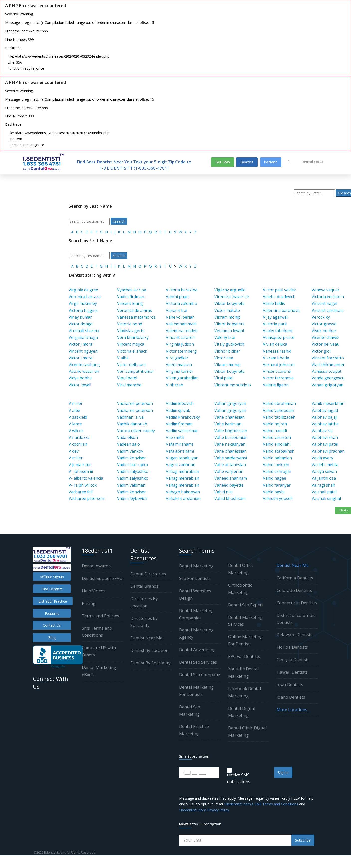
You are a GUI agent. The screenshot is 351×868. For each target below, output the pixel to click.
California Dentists (295, 578)
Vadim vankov (130, 451)
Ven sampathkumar (136, 371)
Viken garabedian (182, 378)
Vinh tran (175, 385)
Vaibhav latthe (325, 424)
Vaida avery (322, 458)
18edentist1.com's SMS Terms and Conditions (261, 804)
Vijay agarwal (275, 317)
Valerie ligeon (276, 385)
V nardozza (79, 437)
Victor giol (321, 351)
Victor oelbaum (131, 365)
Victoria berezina (182, 290)
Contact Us (52, 625)
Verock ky (321, 317)
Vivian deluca (275, 344)
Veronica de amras (134, 310)
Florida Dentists (292, 647)
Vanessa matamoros (136, 317)
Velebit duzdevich (279, 297)
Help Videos (94, 591)
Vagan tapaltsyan (182, 458)
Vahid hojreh (275, 424)
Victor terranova (278, 378)
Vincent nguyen (83, 351)
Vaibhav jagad (325, 410)
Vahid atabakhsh (279, 451)
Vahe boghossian (231, 431)
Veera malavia (179, 365)
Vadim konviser (132, 458)
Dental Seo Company (200, 675)
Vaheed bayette (229, 485)
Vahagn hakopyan (183, 492)
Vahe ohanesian (229, 417)
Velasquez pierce (279, 337)
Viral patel (224, 378)
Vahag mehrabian (182, 471)
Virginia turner (180, 371)
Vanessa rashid (277, 351)
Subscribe (303, 840)
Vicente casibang (84, 365)
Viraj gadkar (177, 358)
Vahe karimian (228, 424)
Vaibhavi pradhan (328, 451)
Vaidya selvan (324, 471)
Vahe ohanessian (230, 451)
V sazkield (78, 417)
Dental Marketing (196, 566)
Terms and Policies (100, 616)
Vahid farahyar (277, 485)
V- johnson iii (81, 471)
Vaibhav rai (322, 431)
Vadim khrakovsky (183, 417)
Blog (52, 638)
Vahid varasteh (277, 437)
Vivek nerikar (324, 331)
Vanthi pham (178, 297)
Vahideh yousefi (278, 498)
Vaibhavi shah (325, 437)
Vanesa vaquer (325, 290)
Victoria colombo (181, 303)
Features (52, 613)
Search (119, 221)
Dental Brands (144, 586)
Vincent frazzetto (328, 358)
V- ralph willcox (83, 485)
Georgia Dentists (293, 660)
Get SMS (223, 162)
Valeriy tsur (225, 337)
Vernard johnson (279, 365)
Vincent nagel (324, 303)
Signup (283, 773)
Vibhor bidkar (227, 351)
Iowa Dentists (290, 684)
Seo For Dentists (195, 578)
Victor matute (227, 310)
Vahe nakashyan (230, 444)
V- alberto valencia (86, 478)
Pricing (89, 603)
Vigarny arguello (230, 290)
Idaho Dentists (291, 697)
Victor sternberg (181, 351)
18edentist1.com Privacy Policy (204, 810)
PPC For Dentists (244, 656)
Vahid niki (223, 492)
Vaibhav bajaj (324, 417)
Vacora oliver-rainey (136, 431)
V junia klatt (80, 465)
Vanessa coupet (326, 371)
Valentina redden (182, 331)
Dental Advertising (197, 650)
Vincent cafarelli (181, 337)
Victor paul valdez (279, 290)
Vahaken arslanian (183, 498)
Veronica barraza (85, 297)
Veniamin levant (229, 331)
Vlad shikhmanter (328, 365)
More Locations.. (293, 709)
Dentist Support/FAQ (102, 578)
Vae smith (175, 437)
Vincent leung (130, 303)
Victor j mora (81, 344)
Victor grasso (324, 324)
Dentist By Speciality (150, 663)
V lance (75, 424)
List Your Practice (53, 601)
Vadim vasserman (182, 431)
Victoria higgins (83, 310)
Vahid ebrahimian (279, 403)
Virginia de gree (83, 290)
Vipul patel (127, 378)
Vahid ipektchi (276, 465)
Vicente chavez (325, 337)
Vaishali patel (324, 492)
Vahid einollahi (277, 444)
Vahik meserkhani (328, 403)
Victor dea (224, 358)
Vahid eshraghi (277, 471)
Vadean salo (129, 444)
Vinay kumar (80, 317)
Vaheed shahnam (231, 478)
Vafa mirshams (180, 444)
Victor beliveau (325, 344)
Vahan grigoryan (327, 385)
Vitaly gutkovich (229, 344)
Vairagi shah (323, 485)
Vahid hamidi (275, 431)
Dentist (247, 162)
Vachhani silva (130, 417)
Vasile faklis (274, 303)
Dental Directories (148, 574)
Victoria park (275, 324)
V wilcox (76, 431)
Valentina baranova (281, 310)
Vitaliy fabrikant (278, 331)
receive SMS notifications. (239, 778)
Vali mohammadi (181, 324)
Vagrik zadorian (181, 465)
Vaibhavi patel (325, 444)
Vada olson (128, 437)
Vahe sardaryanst (231, 458)
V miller (76, 403)
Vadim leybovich (132, 498)
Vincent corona (277, 371)
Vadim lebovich (180, 403)
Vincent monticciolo (233, 385)
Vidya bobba (80, 378)
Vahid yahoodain (279, 410)
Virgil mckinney (83, 303)
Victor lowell (80, 385)
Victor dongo (81, 324)
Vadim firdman (131, 297)
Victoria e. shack (132, 351)
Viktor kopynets (229, 303)
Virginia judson (180, 344)
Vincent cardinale (328, 310)
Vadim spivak (178, 410)
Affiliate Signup (52, 577)
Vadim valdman (131, 485)
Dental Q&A (312, 162)
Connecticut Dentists (297, 603)
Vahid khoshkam (230, 498)
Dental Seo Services (198, 662)
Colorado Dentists (294, 590)
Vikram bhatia (276, 358)
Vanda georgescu (328, 378)
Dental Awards (96, 566)
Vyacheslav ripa (132, 290)
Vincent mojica (131, 344)
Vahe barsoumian (231, 437)
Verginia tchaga (83, 337)
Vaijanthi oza (324, 478)
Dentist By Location (149, 650)
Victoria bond (130, 324)
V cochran (78, 444)
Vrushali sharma (84, 331)
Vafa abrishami (180, 451)
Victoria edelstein (328, 297)
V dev (74, 451)
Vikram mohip (227, 317)
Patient (271, 162)
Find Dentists (52, 589)
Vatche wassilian (84, 371)
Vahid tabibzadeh (279, 417)
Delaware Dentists (295, 635)
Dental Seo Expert (246, 605)
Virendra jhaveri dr (232, 297)
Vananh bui (176, 310)
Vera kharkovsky (133, 337)
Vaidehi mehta (325, 465)
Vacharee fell (81, 492)
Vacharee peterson (86, 498)
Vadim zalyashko (133, 471)
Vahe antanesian (230, 465)
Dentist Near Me (146, 638)
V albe (123, 358)
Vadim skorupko (132, 465)
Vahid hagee (275, 478)
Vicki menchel (130, 385)
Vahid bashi (274, 492)
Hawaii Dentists (292, 672)
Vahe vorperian (180, 317)
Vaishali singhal (326, 498)
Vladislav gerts (131, 331)
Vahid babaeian (277, 458)
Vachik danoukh (132, 424)
